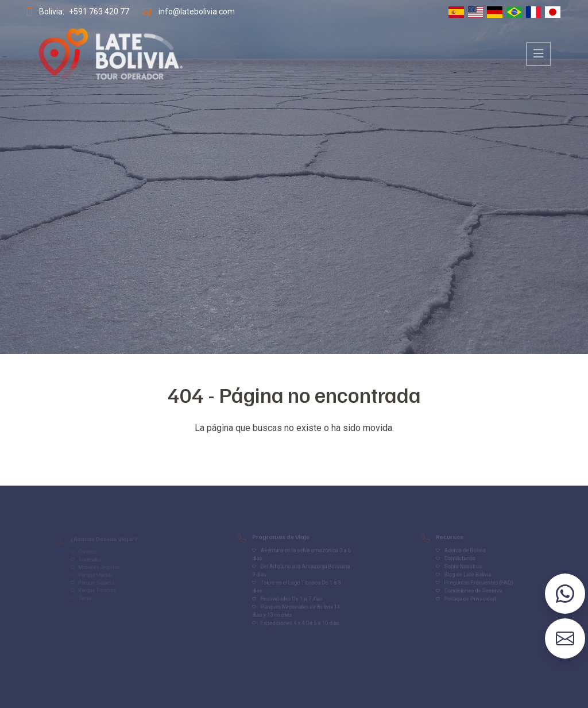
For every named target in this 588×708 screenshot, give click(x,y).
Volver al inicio (294, 451)
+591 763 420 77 (97, 11)
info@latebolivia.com (196, 11)
